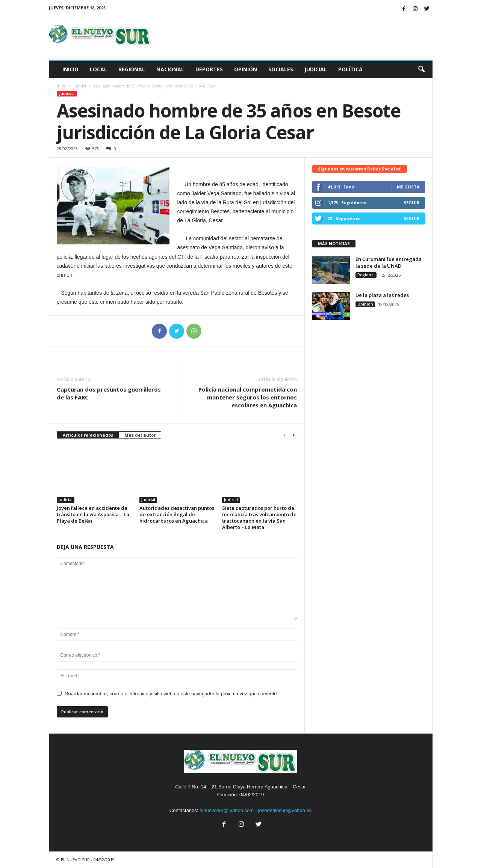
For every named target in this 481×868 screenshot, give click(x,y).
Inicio (70, 69)
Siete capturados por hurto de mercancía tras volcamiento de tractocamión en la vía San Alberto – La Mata (259, 518)
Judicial (316, 69)
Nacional (170, 69)
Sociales (281, 69)
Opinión (246, 69)
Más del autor (140, 435)
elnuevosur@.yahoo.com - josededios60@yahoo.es (256, 810)
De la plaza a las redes (382, 295)
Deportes (209, 69)
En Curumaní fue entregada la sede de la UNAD (389, 262)
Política (350, 69)
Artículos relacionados (88, 435)
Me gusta (408, 187)
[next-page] (293, 435)
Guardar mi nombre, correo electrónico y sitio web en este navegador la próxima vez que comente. (172, 694)
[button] (421, 69)
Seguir (412, 203)
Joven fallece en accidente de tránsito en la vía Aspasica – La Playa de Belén (93, 514)
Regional (132, 69)
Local (98, 69)
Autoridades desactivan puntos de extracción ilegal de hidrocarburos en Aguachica (177, 514)
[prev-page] (284, 435)
